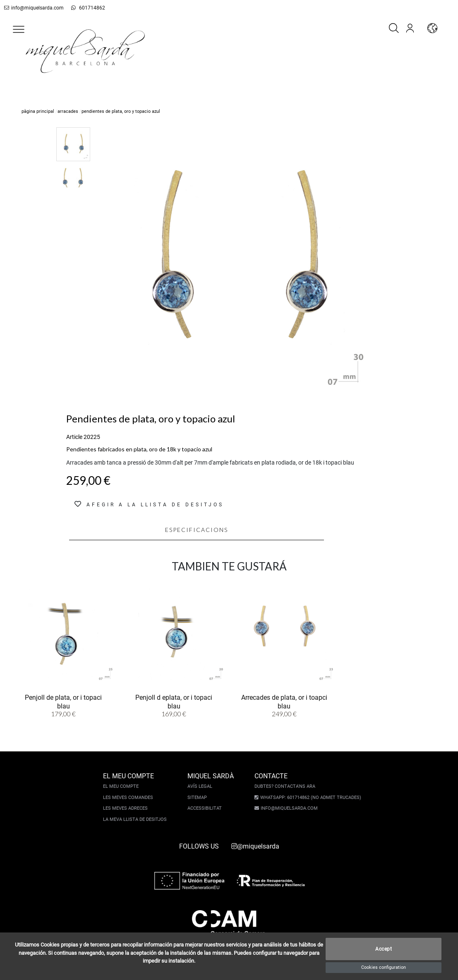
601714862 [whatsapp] (83, 8)
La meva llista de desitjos (136, 819)
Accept (384, 949)
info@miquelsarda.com (32, 8)
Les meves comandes (129, 798)
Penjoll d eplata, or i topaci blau (174, 701)
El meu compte (122, 786)
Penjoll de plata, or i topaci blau (63, 701)
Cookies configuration (384, 967)
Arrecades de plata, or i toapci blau (284, 701)
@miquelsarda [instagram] (255, 846)
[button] (19, 29)
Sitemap (198, 798)
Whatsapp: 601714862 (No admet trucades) (309, 798)
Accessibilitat (206, 808)
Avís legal (201, 786)
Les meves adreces (127, 808)
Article (74, 437)
